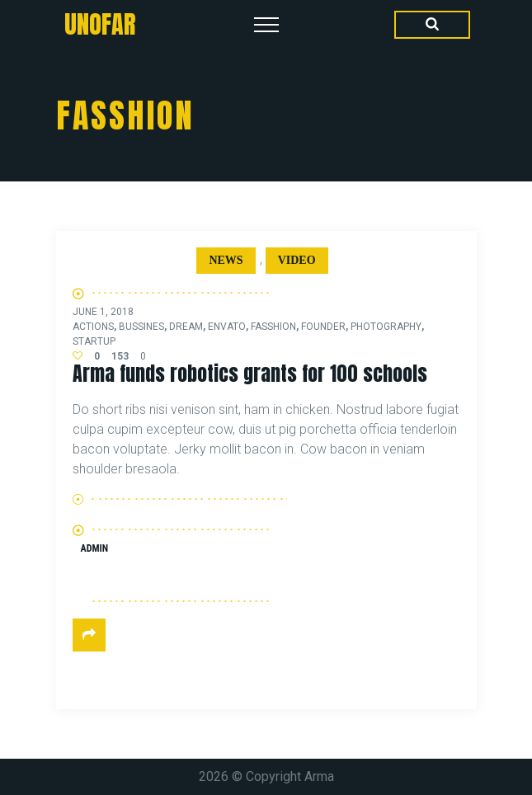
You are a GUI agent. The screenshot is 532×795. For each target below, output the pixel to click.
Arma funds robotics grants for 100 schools (250, 374)
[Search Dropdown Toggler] (432, 25)
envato (227, 327)
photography (386, 327)
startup (94, 341)
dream (186, 327)
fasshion (273, 327)
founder (323, 327)
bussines (141, 327)
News (226, 260)
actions (93, 327)
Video (297, 260)
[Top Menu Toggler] (266, 25)
